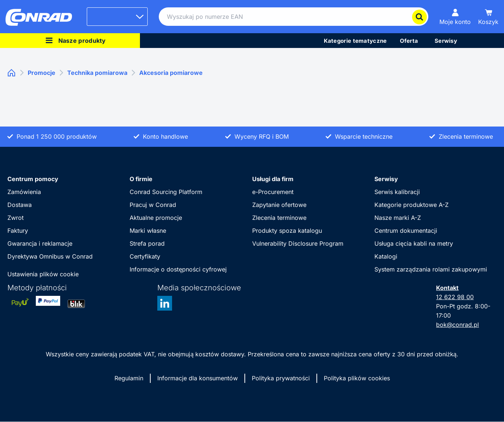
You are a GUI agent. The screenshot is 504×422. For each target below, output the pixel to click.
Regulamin (129, 378)
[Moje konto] (455, 17)
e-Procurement (273, 192)
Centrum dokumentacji (406, 231)
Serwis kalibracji (397, 192)
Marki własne (148, 231)
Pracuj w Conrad (153, 205)
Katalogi (386, 256)
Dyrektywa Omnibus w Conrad (50, 256)
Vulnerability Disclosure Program (298, 243)
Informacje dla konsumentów (198, 378)
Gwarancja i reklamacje (40, 243)
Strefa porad (147, 243)
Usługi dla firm (273, 179)
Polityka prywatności (281, 378)
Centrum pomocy (33, 179)
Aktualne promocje (156, 218)
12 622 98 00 (455, 297)
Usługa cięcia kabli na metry (414, 243)
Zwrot (16, 218)
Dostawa (20, 205)
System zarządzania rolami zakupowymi (431, 269)
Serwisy (386, 179)
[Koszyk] (488, 17)
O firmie (141, 179)
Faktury (18, 231)
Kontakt (447, 288)
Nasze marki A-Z (398, 218)
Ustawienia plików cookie (43, 274)
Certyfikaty (145, 256)
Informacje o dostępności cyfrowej (178, 269)
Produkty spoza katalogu (287, 231)
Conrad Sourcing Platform (166, 192)
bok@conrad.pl (457, 325)
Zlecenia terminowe (279, 218)
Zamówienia (24, 192)
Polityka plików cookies (357, 378)
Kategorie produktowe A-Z (412, 205)
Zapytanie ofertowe (279, 205)
